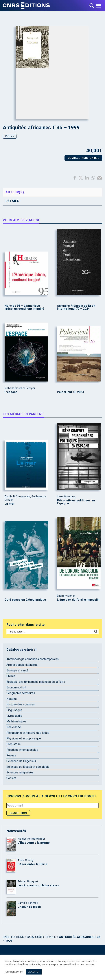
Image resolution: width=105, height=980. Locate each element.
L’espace (11, 392)
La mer (10, 504)
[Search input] (50, 632)
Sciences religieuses (20, 772)
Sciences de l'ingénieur (21, 761)
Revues (10, 136)
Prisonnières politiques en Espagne (76, 502)
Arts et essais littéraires (22, 665)
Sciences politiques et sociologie (28, 767)
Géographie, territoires (21, 693)
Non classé (14, 727)
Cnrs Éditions (13, 937)
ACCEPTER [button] (34, 972)
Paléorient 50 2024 (70, 392)
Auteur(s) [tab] (15, 192)
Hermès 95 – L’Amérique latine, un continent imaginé (24, 307)
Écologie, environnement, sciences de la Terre (36, 682)
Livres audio (14, 716)
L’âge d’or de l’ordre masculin (78, 600)
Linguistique (14, 710)
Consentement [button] (14, 972)
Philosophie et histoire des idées (28, 733)
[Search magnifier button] (96, 632)
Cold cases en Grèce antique (25, 600)
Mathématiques (16, 721)
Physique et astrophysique (24, 738)
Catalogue (35, 937)
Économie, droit (16, 687)
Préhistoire (14, 744)
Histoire (12, 699)
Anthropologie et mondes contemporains (33, 659)
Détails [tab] (12, 201)
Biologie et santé (17, 670)
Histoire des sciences (21, 704)
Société (11, 778)
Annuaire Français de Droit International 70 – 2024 (76, 307)
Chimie (11, 676)
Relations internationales (22, 750)
